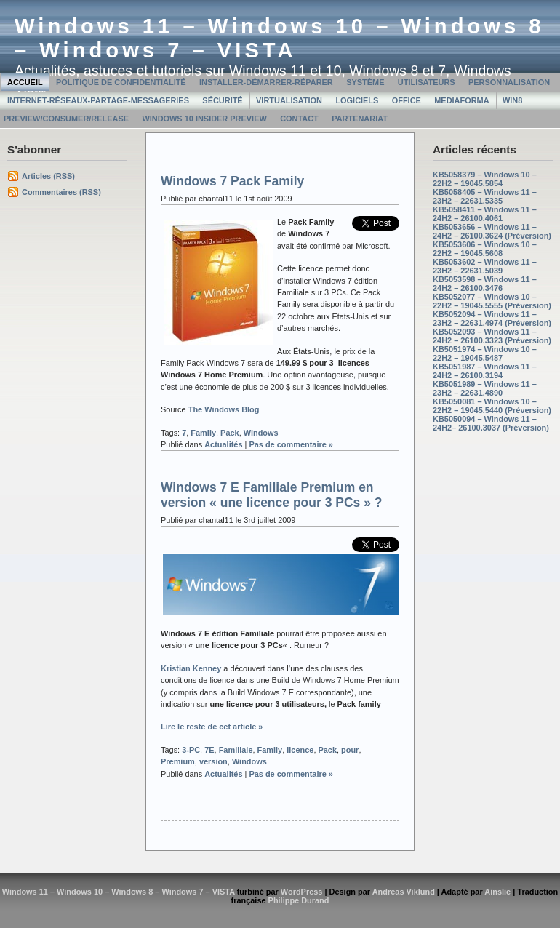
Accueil (25, 82)
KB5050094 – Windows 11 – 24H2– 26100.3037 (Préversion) (491, 423)
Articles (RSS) (48, 176)
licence (300, 750)
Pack (230, 433)
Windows (261, 433)
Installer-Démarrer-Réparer (266, 82)
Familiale (236, 750)
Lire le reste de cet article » (212, 727)
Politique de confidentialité (121, 82)
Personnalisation (509, 82)
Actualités (223, 444)
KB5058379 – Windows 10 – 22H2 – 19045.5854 (485, 179)
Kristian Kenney (191, 668)
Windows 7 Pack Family (232, 181)
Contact (299, 119)
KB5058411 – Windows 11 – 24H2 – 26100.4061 (485, 214)
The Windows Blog (224, 409)
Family (203, 433)
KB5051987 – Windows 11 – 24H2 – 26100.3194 (485, 371)
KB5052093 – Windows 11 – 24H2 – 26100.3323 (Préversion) (492, 336)
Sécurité (222, 100)
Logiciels (357, 100)
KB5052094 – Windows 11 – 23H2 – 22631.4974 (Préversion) (492, 319)
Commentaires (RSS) (61, 192)
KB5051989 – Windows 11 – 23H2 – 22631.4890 (485, 388)
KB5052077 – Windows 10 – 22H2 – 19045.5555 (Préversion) (492, 301)
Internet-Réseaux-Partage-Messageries (98, 100)
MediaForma (461, 100)
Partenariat (360, 119)
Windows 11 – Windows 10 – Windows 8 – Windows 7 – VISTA (280, 38)
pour (350, 750)
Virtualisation (289, 100)
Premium (178, 761)
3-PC (191, 750)
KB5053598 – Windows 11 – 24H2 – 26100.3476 (485, 284)
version (213, 761)
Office (407, 100)
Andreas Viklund (404, 892)
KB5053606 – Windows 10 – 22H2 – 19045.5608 (485, 249)
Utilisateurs (427, 82)
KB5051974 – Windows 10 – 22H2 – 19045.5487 (485, 353)
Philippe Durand (299, 900)
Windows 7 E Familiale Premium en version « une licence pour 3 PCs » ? (271, 495)
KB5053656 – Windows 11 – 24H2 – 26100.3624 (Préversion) (492, 231)
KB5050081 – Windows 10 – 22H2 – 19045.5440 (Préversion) (492, 406)
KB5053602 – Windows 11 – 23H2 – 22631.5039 (485, 266)
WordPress (302, 892)
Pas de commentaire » (291, 444)
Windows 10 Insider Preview (204, 119)
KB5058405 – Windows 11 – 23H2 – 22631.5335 (485, 196)
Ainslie (497, 892)
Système (365, 82)
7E (209, 750)
